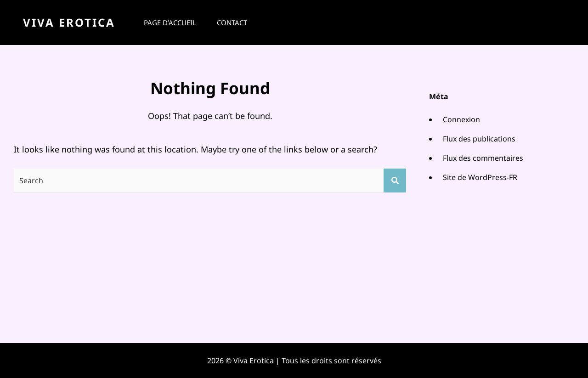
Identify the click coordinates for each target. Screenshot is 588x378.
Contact (232, 23)
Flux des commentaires (483, 158)
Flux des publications (479, 139)
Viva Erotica (69, 22)
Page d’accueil (170, 23)
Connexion (461, 119)
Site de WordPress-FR (480, 177)
